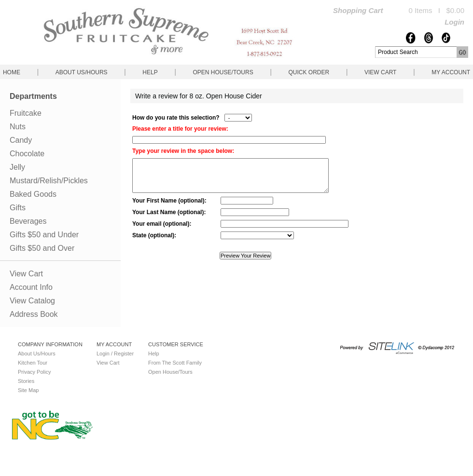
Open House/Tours (223, 72)
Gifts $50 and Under (44, 235)
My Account (451, 72)
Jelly (17, 167)
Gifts (18, 208)
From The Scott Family (175, 363)
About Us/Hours (82, 72)
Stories (26, 381)
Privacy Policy (34, 372)
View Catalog (32, 301)
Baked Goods (33, 194)
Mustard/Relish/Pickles (49, 181)
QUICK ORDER (309, 72)
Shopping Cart (358, 10)
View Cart (380, 72)
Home (12, 72)
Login (454, 22)
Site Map (28, 390)
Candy (21, 140)
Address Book (34, 314)
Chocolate (27, 154)
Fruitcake (26, 113)
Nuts (18, 127)
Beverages (28, 221)
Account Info (31, 287)
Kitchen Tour (33, 363)
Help (150, 72)
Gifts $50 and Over (42, 248)
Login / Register (115, 354)
